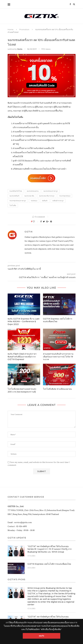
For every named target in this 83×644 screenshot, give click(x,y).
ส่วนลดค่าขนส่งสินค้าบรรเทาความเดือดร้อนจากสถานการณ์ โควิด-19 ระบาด (58, 357)
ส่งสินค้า (45, 201)
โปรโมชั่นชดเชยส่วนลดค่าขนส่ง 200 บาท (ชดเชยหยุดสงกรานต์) (22, 390)
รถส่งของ (34, 201)
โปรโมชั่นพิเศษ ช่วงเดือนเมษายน (57, 389)
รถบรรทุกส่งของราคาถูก (18, 201)
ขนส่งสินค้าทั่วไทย (16, 191)
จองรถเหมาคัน (29, 196)
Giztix (20, 49)
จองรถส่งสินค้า (14, 196)
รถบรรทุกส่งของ (65, 196)
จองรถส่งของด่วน (33, 191)
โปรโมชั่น (13, 205)
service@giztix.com (23, 522)
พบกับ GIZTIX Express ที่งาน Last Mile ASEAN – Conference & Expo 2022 (24, 322)
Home (11, 29)
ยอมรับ (41, 636)
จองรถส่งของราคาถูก (51, 191)
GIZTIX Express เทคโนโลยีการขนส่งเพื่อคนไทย (49, 564)
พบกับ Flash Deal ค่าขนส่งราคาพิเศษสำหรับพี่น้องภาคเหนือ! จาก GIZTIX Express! (22, 357)
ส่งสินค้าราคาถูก (58, 201)
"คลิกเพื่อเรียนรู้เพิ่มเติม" (51, 629)
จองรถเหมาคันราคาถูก (47, 196)
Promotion (24, 29)
